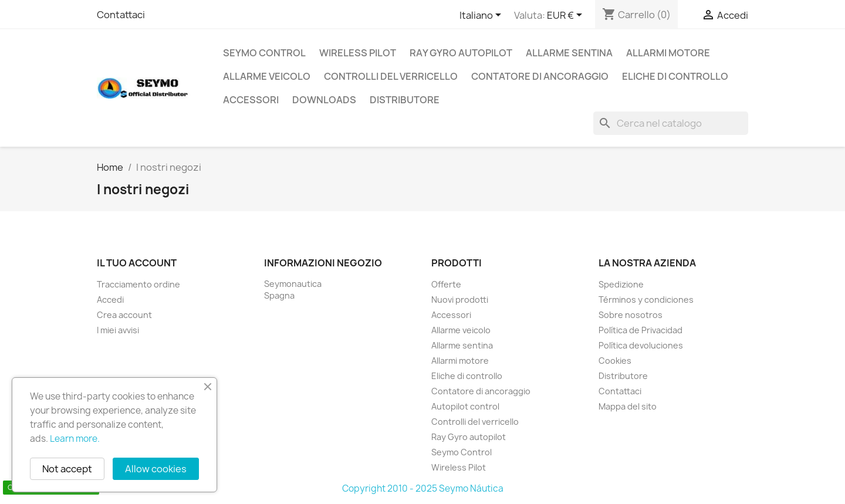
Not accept (67, 469)
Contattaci (121, 15)
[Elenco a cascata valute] (567, 16)
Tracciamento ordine (138, 284)
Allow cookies (156, 469)
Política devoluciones (641, 345)
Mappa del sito (628, 406)
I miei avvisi (118, 330)
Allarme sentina (569, 53)
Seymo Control (264, 53)
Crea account (124, 315)
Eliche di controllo (675, 76)
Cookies (615, 361)
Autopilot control (465, 406)
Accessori (251, 100)
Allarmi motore (668, 53)
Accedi (110, 300)
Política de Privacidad (640, 330)
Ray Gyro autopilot (461, 53)
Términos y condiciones (646, 300)
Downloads (324, 100)
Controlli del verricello (391, 76)
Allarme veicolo (267, 76)
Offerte (446, 284)
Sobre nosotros (631, 315)
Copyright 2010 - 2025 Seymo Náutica (423, 488)
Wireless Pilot (358, 53)
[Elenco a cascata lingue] (482, 16)
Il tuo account (137, 263)
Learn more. (75, 439)
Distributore (405, 100)
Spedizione (621, 284)
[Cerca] (671, 123)
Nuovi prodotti (460, 300)
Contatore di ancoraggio (540, 76)
